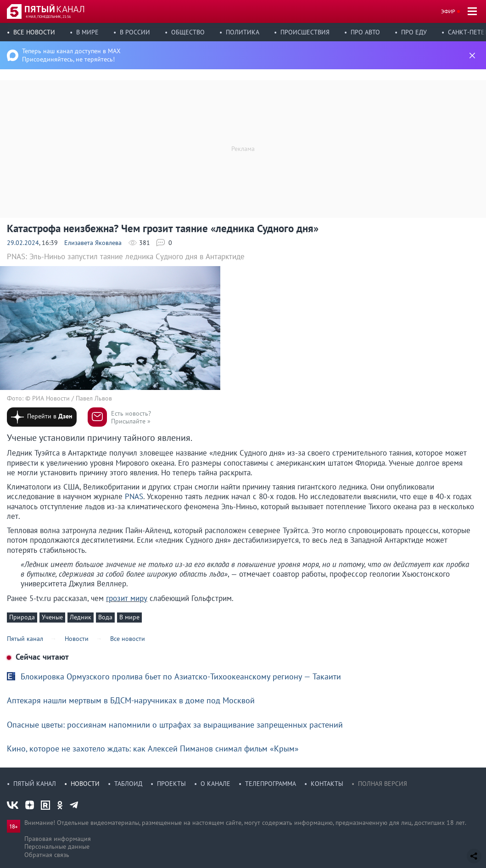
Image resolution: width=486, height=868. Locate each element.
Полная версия (383, 784)
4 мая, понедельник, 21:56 (48, 17)
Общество (188, 32)
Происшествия (305, 32)
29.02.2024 (23, 243)
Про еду (414, 32)
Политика (243, 32)
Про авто (365, 32)
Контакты (327, 784)
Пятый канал (35, 784)
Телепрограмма (271, 784)
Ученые (52, 617)
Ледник (81, 617)
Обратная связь (47, 855)
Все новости (34, 32)
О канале (215, 784)
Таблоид (128, 784)
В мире (87, 32)
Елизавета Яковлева (93, 243)
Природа (22, 617)
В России (135, 32)
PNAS (134, 496)
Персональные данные (57, 846)
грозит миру (127, 598)
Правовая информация (58, 839)
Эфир (448, 11)
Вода (105, 617)
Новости (85, 784)
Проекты (171, 784)
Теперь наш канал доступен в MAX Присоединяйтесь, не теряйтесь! (71, 55)
